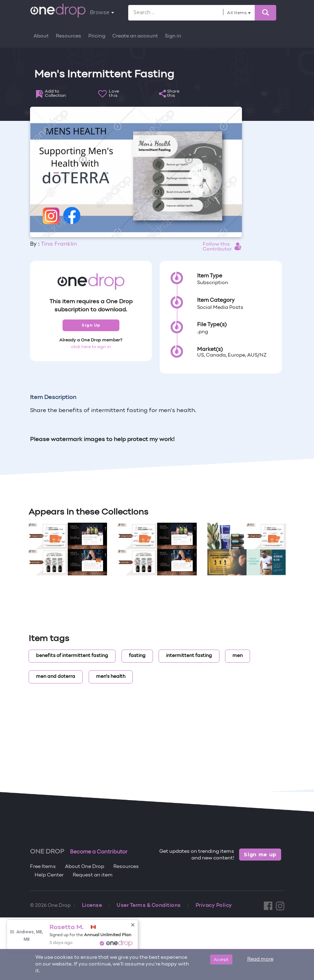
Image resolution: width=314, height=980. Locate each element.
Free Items (43, 867)
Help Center (49, 875)
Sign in (173, 36)
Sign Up (91, 325)
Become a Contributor (99, 852)
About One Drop (85, 867)
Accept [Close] (221, 959)
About (41, 36)
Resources (69, 36)
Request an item (93, 875)
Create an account (135, 36)
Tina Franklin (59, 244)
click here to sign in (91, 347)
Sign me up (260, 855)
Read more (260, 959)
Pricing (97, 36)
